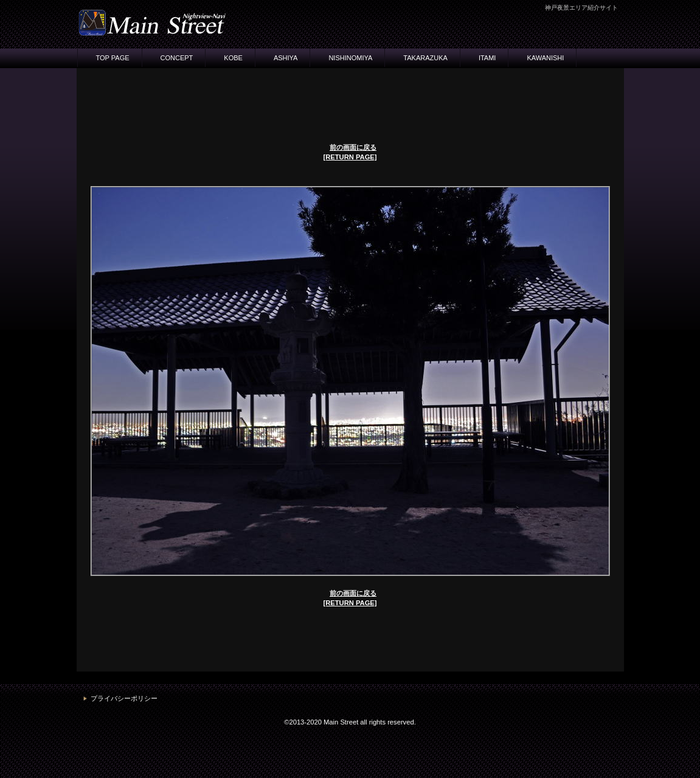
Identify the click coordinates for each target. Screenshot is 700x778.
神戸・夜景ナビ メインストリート (198, 23)
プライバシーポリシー (124, 698)
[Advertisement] (350, 105)
